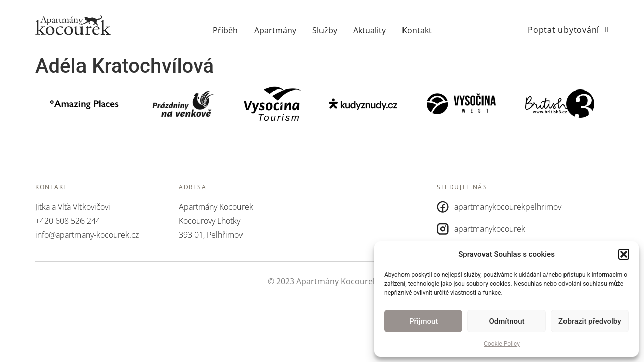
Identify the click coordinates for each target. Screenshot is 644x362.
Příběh (225, 30)
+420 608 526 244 (68, 221)
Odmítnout (507, 321)
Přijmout (423, 321)
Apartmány (275, 30)
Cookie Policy (502, 344)
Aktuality (370, 30)
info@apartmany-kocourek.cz (87, 235)
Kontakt (417, 30)
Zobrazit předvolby (590, 321)
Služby (325, 30)
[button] (624, 254)
